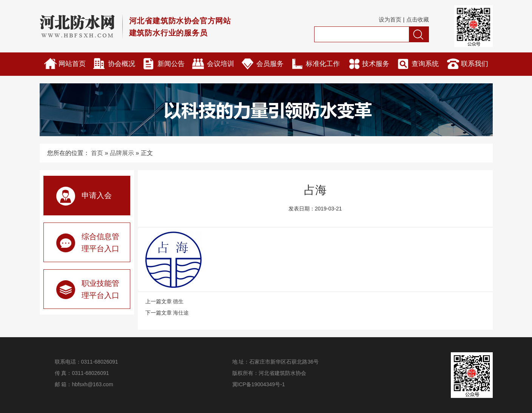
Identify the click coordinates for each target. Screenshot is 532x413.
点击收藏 (418, 19)
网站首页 (72, 64)
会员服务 (270, 64)
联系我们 (475, 64)
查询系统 (425, 64)
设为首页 (390, 19)
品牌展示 (122, 153)
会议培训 (221, 64)
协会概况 (122, 64)
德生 (178, 301)
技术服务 (376, 64)
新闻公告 (171, 64)
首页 (97, 153)
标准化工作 (323, 64)
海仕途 (181, 313)
